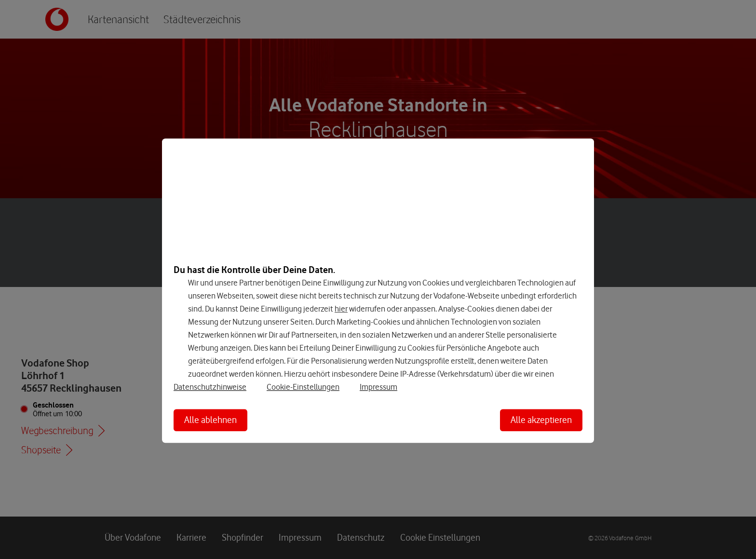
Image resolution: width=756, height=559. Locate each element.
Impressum (378, 387)
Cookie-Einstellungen (303, 387)
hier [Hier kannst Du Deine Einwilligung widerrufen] (341, 309)
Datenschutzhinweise (210, 387)
